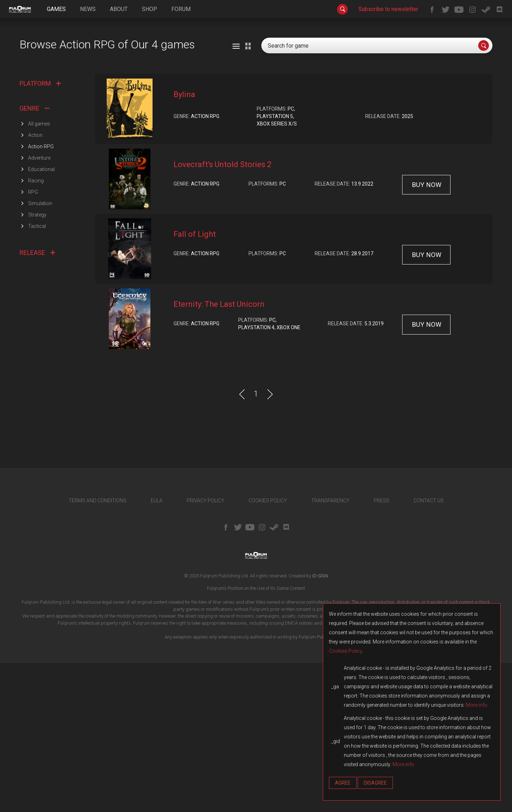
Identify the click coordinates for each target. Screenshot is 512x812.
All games (39, 272)
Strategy (37, 363)
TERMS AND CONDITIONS (98, 649)
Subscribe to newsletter (388, 9)
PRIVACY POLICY (206, 649)
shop (150, 9)
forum (181, 9)
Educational (41, 318)
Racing (36, 329)
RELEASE (37, 401)
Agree (343, 783)
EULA (157, 649)
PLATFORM (40, 232)
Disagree (375, 783)
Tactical (37, 375)
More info (477, 705)
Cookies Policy (345, 651)
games (56, 9)
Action (35, 284)
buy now (426, 333)
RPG (33, 341)
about (119, 9)
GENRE (34, 257)
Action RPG (41, 295)
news (88, 9)
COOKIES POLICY (268, 649)
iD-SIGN (320, 724)
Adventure (39, 306)
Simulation (40, 352)
